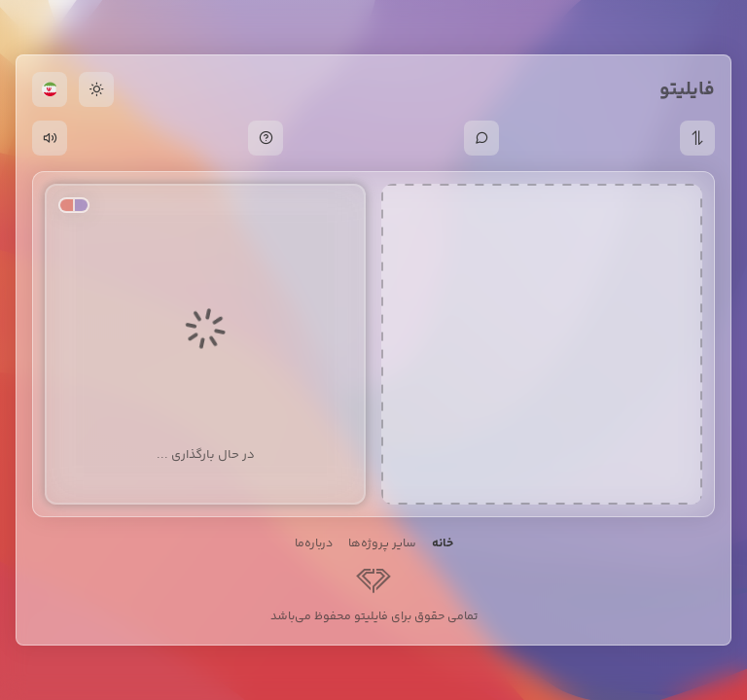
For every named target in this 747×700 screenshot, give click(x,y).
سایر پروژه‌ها (382, 544)
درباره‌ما (314, 544)
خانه (443, 544)
